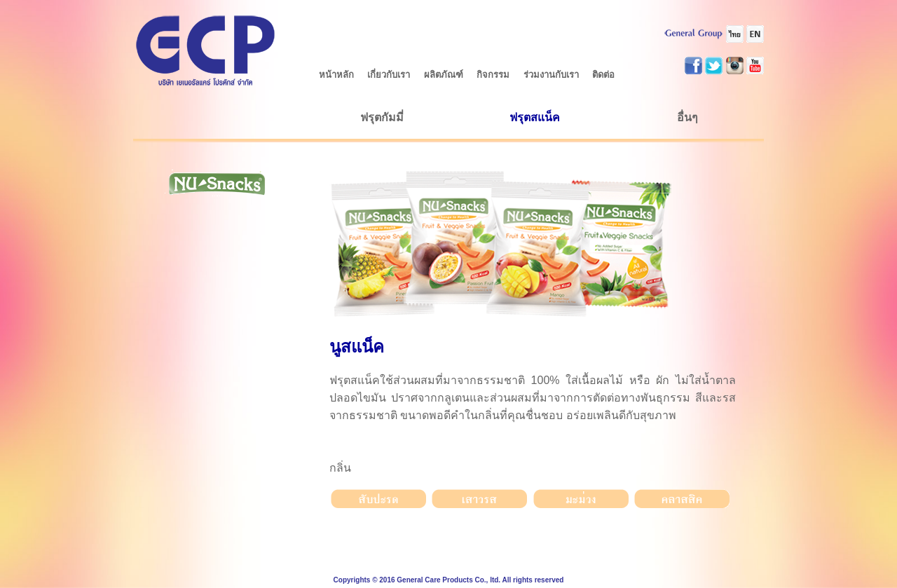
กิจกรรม (493, 75)
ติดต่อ (603, 75)
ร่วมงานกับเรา (551, 75)
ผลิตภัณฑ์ (444, 75)
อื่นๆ (687, 117)
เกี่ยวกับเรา (389, 75)
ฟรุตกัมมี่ (382, 117)
